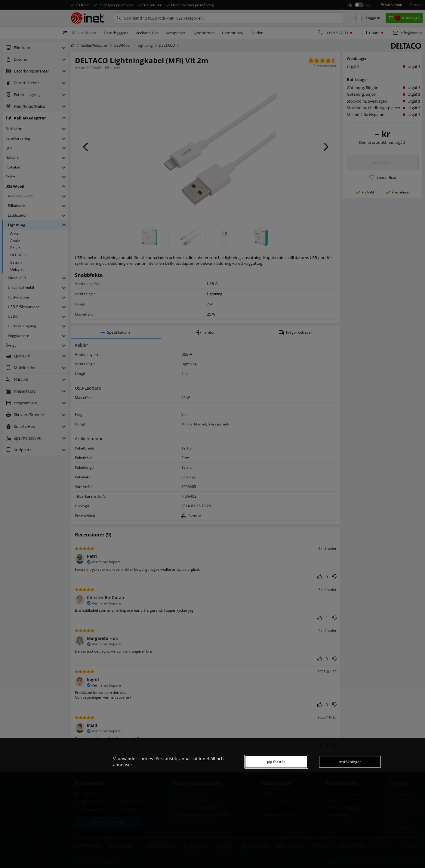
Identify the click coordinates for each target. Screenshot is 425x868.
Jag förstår (276, 762)
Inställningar (350, 762)
